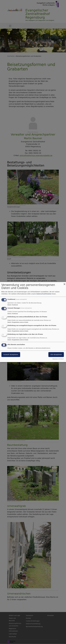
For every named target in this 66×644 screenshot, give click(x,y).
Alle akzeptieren (56, 355)
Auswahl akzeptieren (11, 355)
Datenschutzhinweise (44, 294)
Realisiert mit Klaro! (58, 359)
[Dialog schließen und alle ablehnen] (64, 283)
